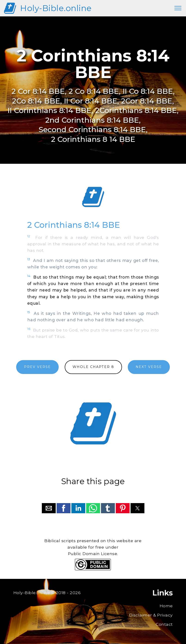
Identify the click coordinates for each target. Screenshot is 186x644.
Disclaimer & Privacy (151, 615)
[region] (93, 197)
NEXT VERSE (149, 367)
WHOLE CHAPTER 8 (93, 367)
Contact (164, 624)
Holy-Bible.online (56, 8)
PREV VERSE (37, 367)
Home (166, 606)
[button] (49, 508)
